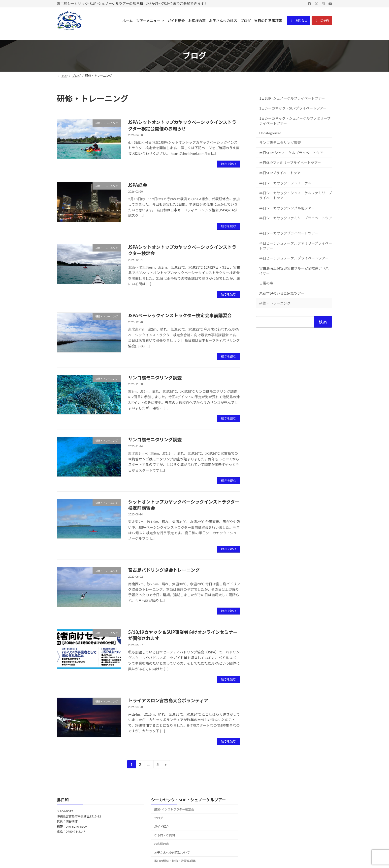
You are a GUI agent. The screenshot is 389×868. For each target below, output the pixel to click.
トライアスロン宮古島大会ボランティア (168, 700)
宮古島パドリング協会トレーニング (164, 570)
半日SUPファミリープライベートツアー (290, 163)
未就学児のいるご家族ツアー (282, 293)
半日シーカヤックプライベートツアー (289, 233)
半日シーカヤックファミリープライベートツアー (296, 220)
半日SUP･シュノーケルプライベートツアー (293, 153)
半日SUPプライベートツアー (281, 173)
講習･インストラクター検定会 (174, 809)
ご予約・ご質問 (164, 835)
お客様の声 (162, 844)
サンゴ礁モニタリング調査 (155, 378)
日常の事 (266, 283)
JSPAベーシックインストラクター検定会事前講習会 (180, 315)
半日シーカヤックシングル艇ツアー (287, 208)
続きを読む (228, 164)
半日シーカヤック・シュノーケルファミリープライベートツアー (296, 195)
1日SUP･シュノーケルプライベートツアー (292, 98)
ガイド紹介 (162, 827)
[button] (299, 21)
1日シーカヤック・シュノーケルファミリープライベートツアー (295, 121)
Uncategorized (270, 133)
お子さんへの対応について (172, 853)
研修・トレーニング (275, 303)
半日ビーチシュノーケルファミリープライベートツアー (296, 245)
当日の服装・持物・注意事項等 (175, 861)
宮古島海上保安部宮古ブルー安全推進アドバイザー (294, 271)
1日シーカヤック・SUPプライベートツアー (293, 108)
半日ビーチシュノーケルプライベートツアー (294, 258)
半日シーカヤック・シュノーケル (285, 183)
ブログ (159, 818)
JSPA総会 (138, 185)
